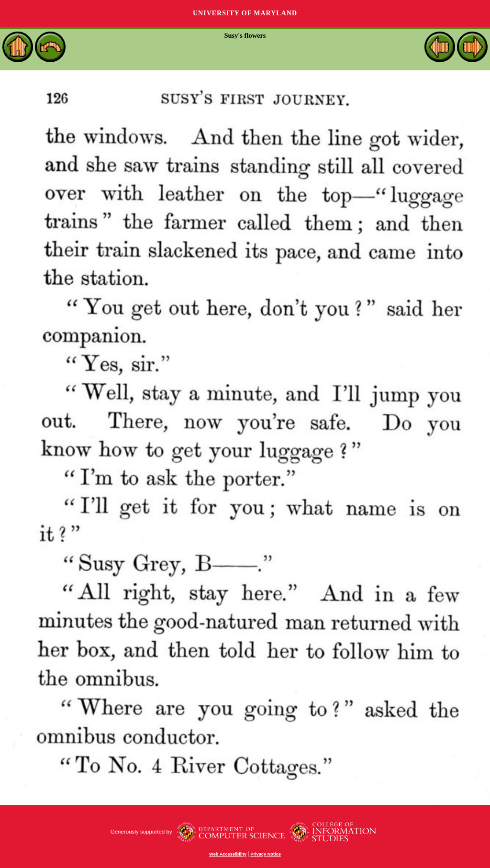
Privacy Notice (266, 854)
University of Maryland (245, 13)
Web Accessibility (228, 854)
